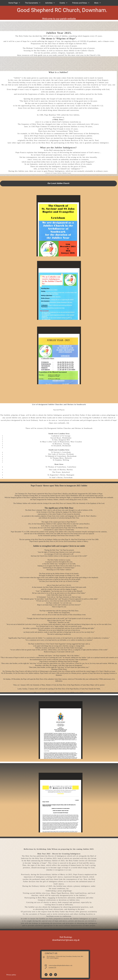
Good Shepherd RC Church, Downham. (62, 10)
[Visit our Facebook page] (46, 975)
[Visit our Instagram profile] (56, 975)
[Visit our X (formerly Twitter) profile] (51, 975)
